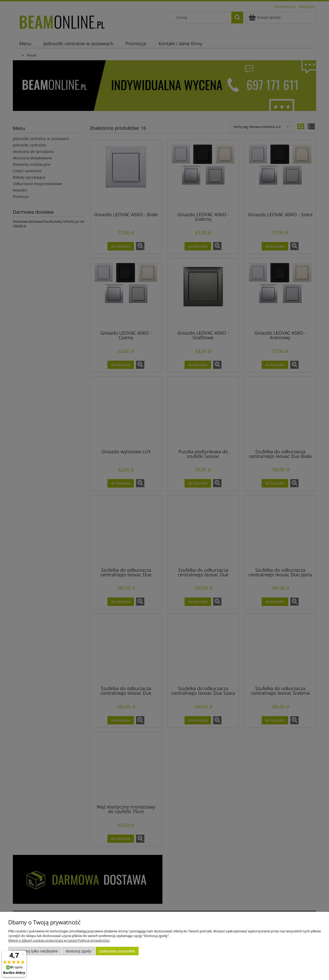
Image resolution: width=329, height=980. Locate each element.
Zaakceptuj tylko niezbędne (35, 951)
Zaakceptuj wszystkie (117, 951)
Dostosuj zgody (78, 951)
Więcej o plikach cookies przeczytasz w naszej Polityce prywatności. (59, 940)
